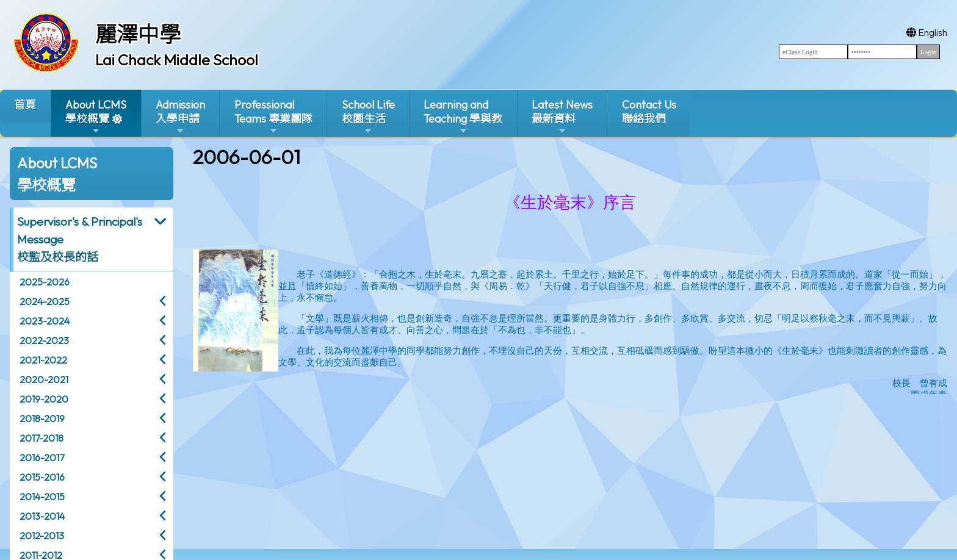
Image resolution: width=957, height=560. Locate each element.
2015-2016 (42, 477)
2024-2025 (45, 301)
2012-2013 (42, 536)
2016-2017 (42, 458)
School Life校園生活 (368, 117)
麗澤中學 (138, 34)
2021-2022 (43, 360)
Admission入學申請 (180, 117)
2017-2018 (42, 438)
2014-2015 (42, 497)
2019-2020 (44, 399)
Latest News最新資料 (562, 117)
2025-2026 (45, 282)
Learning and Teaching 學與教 (463, 117)
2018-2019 (42, 418)
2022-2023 (44, 340)
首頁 (25, 105)
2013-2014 (42, 516)
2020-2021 (44, 379)
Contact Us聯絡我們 (649, 112)
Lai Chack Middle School (177, 60)
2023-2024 (45, 321)
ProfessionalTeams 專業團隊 (273, 117)
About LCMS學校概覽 (96, 117)
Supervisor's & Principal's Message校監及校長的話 (80, 239)
